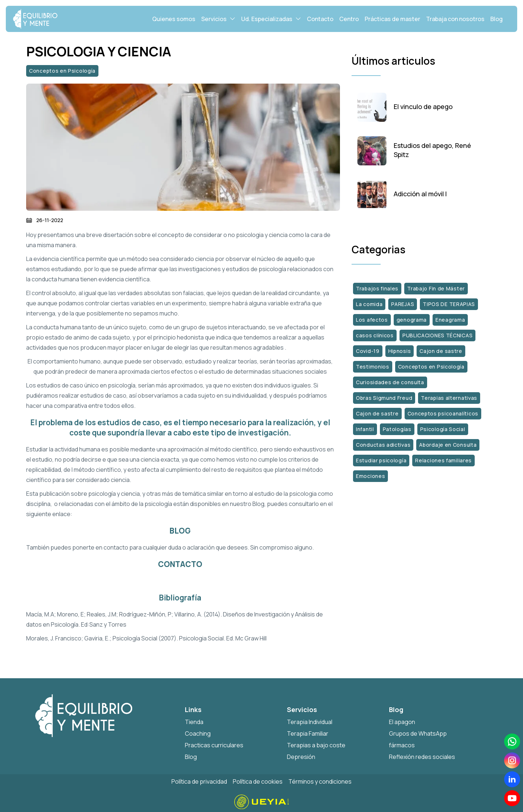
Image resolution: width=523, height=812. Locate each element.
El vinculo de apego (423, 107)
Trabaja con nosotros (455, 19)
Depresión (301, 757)
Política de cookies (258, 781)
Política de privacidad (199, 781)
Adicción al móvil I (420, 194)
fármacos (402, 745)
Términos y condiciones (320, 781)
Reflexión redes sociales (422, 757)
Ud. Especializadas (271, 19)
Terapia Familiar (308, 733)
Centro (349, 19)
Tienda (194, 722)
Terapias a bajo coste (316, 745)
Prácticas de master (392, 19)
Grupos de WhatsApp (418, 733)
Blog (496, 19)
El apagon (402, 722)
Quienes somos (174, 19)
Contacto (320, 19)
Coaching (198, 733)
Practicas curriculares (214, 745)
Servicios (218, 19)
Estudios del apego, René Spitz (432, 150)
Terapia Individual (310, 722)
